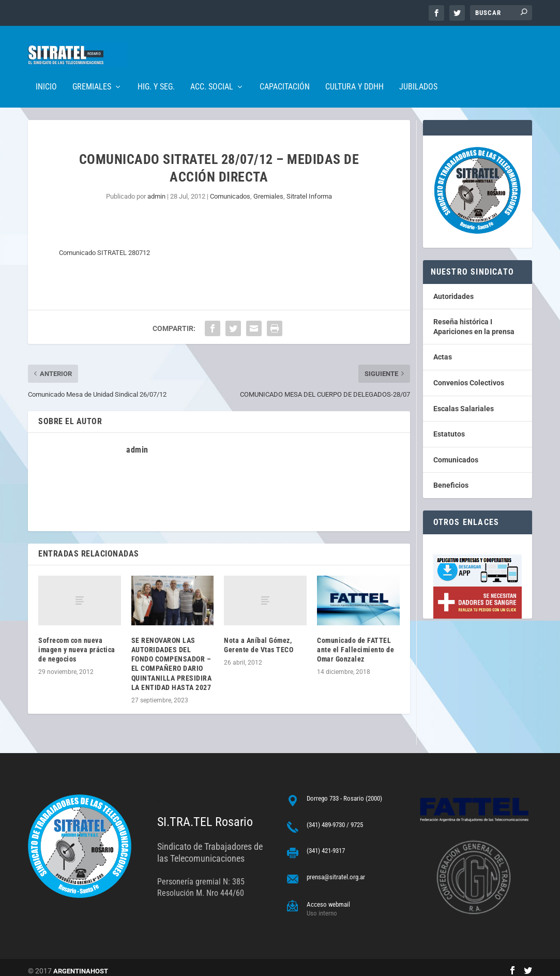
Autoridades (453, 289)
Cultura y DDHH (354, 72)
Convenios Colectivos (469, 376)
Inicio (46, 72)
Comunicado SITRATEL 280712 (104, 245)
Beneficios (451, 478)
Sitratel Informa (309, 189)
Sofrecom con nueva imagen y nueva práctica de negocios (77, 642)
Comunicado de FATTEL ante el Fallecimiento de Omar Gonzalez (355, 642)
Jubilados (418, 72)
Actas (443, 350)
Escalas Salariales (464, 401)
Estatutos (449, 427)
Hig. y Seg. (156, 72)
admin (156, 189)
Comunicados (230, 189)
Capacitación (285, 72)
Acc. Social (212, 72)
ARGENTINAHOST (81, 964)
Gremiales (92, 72)
